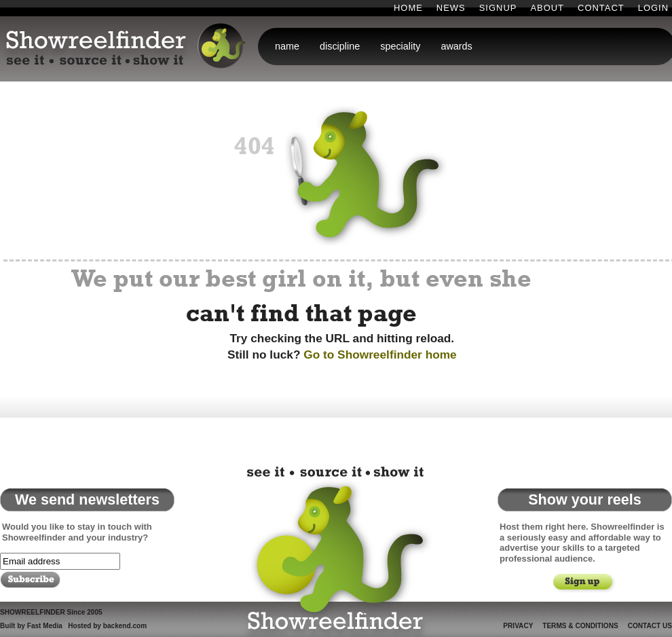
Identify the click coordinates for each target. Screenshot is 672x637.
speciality (400, 46)
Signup (498, 8)
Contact (601, 8)
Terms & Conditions (580, 626)
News (451, 8)
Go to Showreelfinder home (380, 354)
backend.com (125, 626)
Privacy (518, 626)
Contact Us (650, 626)
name (287, 46)
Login (653, 8)
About (547, 8)
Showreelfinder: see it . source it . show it (127, 47)
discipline (340, 46)
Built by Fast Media (31, 626)
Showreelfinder (333, 549)
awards (456, 46)
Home (408, 8)
